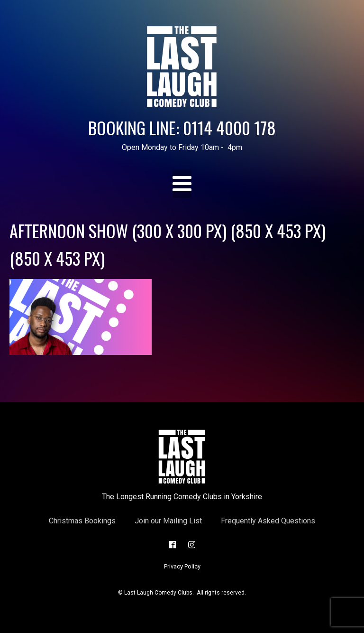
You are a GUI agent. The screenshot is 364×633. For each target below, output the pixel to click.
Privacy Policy (182, 566)
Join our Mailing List (168, 521)
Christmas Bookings (82, 521)
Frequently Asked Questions (268, 521)
